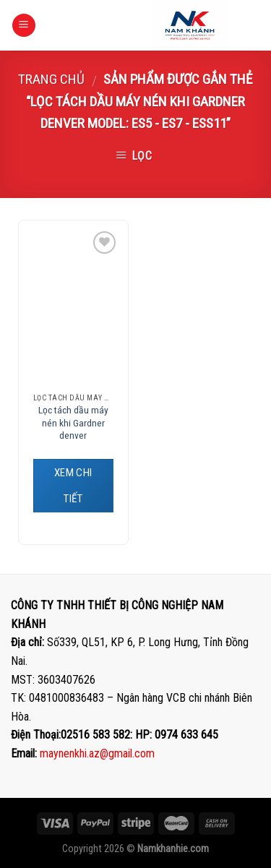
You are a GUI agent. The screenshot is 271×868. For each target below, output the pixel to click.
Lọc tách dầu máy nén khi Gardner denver (73, 422)
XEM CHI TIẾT (73, 486)
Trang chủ (51, 79)
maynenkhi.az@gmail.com (97, 753)
